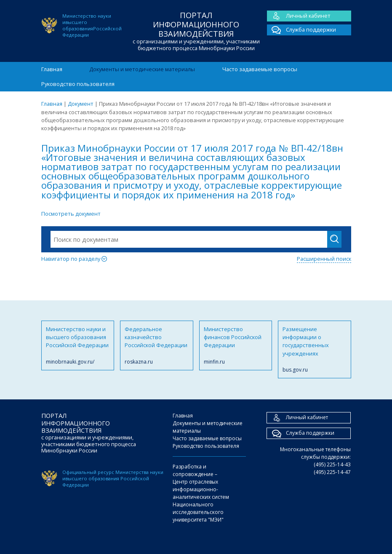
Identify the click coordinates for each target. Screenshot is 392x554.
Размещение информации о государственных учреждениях (315, 350)
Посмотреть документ (71, 214)
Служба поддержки (301, 30)
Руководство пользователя (78, 84)
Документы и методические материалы (142, 69)
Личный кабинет (299, 16)
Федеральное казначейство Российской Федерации (157, 345)
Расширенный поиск (324, 259)
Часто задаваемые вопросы (260, 69)
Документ (81, 104)
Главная (52, 69)
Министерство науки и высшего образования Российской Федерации (78, 345)
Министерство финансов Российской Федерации (236, 345)
